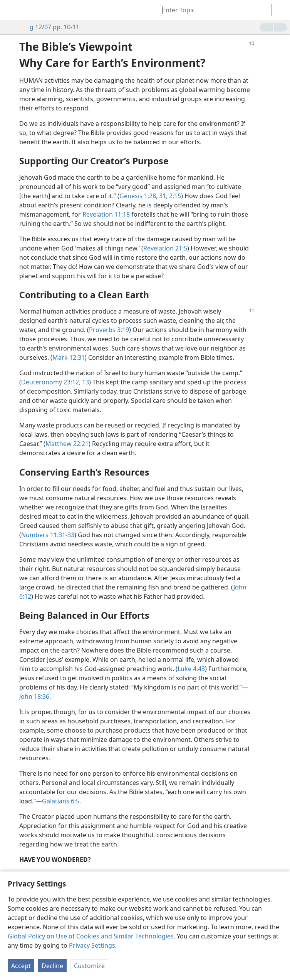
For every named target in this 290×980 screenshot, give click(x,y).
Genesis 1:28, (138, 196)
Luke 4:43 (191, 669)
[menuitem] (12, 10)
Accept (21, 966)
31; (163, 196)
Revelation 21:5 (165, 248)
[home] (12, 10)
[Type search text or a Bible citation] (212, 10)
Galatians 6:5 (61, 801)
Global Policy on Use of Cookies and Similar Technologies (91, 936)
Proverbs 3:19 (109, 330)
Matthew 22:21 (67, 444)
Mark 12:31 (69, 357)
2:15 (174, 196)
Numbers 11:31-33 (48, 535)
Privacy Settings (92, 945)
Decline (52, 966)
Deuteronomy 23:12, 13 (55, 382)
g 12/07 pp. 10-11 (51, 27)
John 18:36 (34, 696)
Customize (89, 966)
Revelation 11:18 (106, 214)
